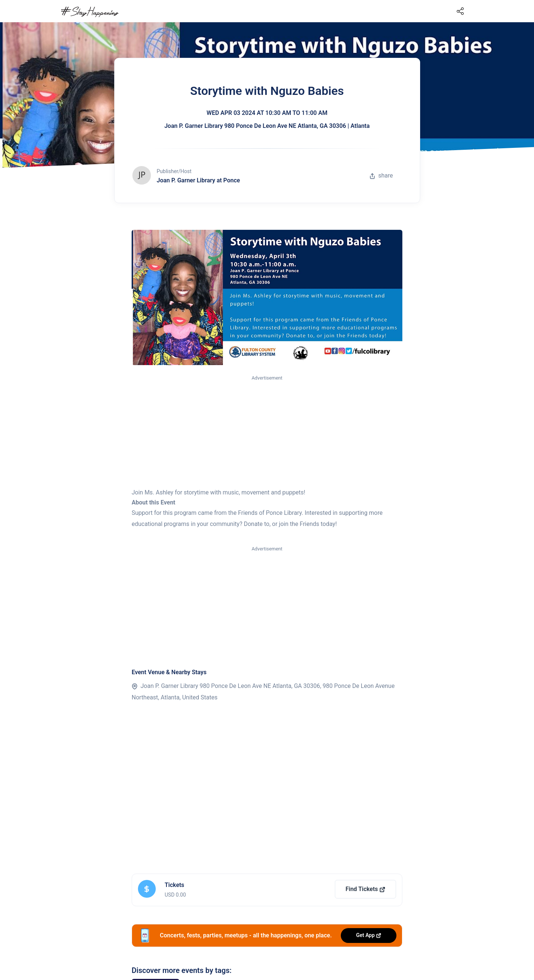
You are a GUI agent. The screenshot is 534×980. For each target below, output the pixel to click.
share (381, 176)
